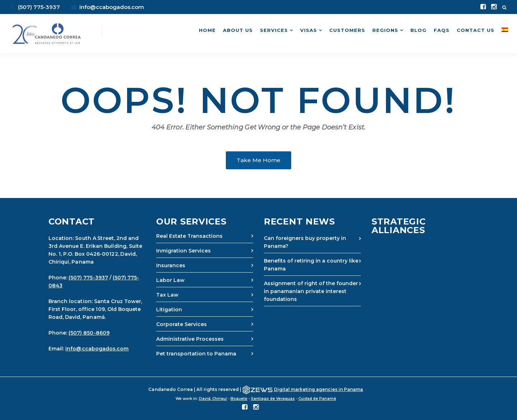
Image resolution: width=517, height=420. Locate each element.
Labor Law (170, 280)
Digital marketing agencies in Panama (319, 389)
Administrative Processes (190, 339)
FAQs (442, 30)
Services (274, 30)
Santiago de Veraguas (273, 399)
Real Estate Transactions (189, 236)
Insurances (171, 265)
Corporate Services (181, 324)
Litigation (169, 310)
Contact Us (476, 30)
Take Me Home (258, 160)
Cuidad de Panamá (317, 399)
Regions (385, 30)
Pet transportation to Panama (196, 354)
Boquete (239, 399)
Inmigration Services (183, 251)
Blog (418, 30)
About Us (238, 30)
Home (207, 30)
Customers (347, 30)
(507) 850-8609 (89, 333)
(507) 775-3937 (88, 278)
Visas (309, 30)
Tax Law (167, 295)
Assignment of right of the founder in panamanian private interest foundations (311, 291)
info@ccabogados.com (108, 7)
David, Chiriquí (213, 399)
